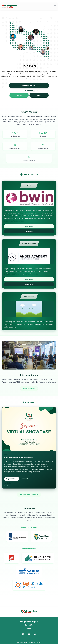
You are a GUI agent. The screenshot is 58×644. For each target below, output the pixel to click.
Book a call (29, 231)
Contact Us (29, 625)
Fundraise (19, 95)
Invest (39, 95)
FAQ (29, 628)
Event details (24, 479)
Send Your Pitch (29, 388)
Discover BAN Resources (29, 494)
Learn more (29, 226)
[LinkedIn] (23, 634)
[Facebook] (29, 634)
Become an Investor (29, 85)
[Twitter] (35, 634)
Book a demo (29, 284)
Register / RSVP (12, 479)
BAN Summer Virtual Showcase (19, 458)
